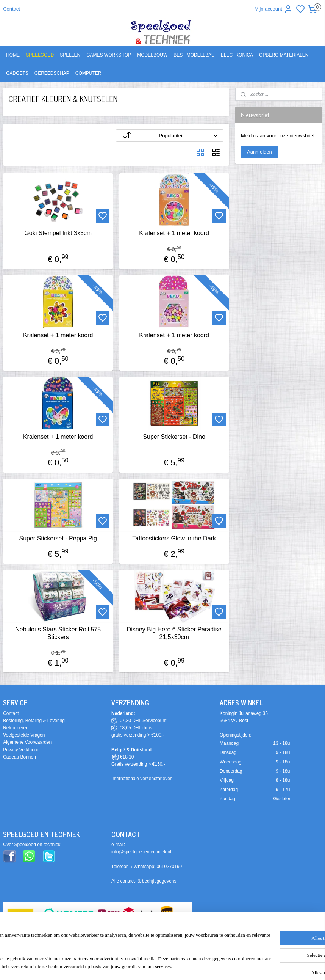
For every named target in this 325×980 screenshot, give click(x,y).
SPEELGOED (40, 55)
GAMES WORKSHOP (109, 55)
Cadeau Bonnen (20, 757)
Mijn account (274, 9)
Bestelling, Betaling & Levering (34, 721)
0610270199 (170, 867)
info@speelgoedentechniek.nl (141, 852)
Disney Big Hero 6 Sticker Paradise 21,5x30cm (174, 633)
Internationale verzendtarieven (142, 779)
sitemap (195, 966)
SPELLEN (70, 55)
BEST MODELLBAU (194, 55)
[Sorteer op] (170, 136)
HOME (13, 55)
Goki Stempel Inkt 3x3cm (58, 233)
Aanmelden (259, 152)
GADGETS (17, 73)
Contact (12, 9)
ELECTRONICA (237, 55)
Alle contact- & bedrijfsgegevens (144, 881)
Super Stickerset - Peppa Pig (58, 538)
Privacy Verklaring (21, 750)
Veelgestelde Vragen (24, 735)
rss (209, 966)
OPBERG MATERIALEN (284, 55)
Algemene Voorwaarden (27, 742)
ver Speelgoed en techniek (33, 845)
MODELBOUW (152, 55)
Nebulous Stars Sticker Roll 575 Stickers (58, 633)
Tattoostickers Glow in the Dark (174, 538)
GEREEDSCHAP (52, 73)
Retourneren (16, 728)
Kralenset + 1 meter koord (174, 233)
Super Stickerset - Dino (174, 437)
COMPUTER (88, 73)
